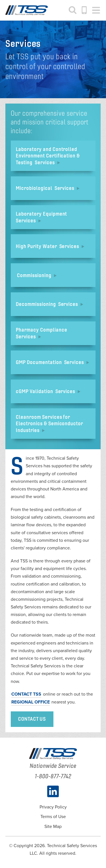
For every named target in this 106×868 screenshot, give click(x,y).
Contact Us (32, 719)
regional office (31, 702)
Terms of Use (53, 817)
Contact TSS (26, 694)
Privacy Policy (53, 807)
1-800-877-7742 (85, 10)
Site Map (53, 827)
